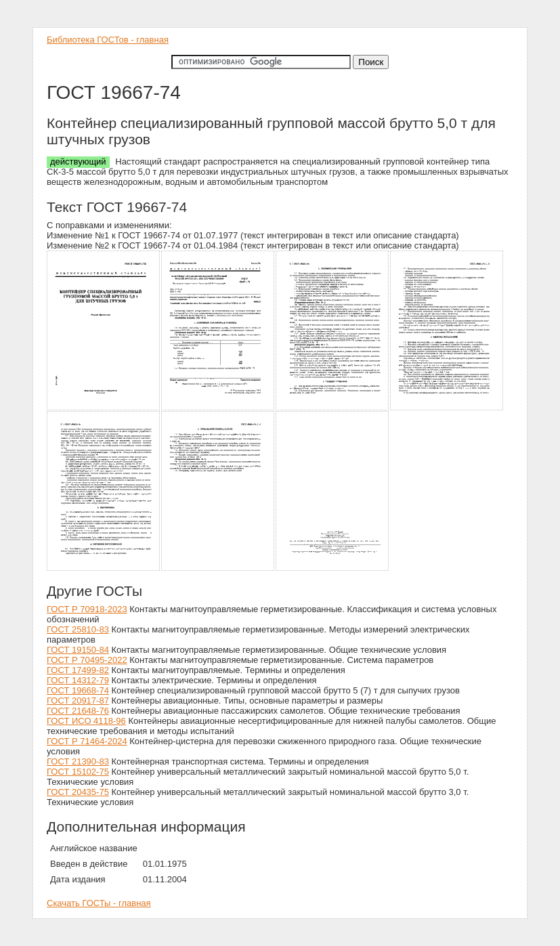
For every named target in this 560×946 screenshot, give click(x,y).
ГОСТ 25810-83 (78, 629)
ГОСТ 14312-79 (78, 680)
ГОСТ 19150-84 (78, 650)
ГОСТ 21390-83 (78, 761)
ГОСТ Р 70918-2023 (87, 609)
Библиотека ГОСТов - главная (108, 40)
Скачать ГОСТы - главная (99, 903)
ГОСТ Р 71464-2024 (87, 741)
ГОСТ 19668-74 (78, 690)
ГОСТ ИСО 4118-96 (86, 721)
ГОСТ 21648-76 (78, 711)
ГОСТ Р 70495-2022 (87, 660)
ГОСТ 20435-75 (78, 792)
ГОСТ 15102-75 (78, 772)
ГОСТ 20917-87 (78, 701)
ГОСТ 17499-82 (78, 670)
